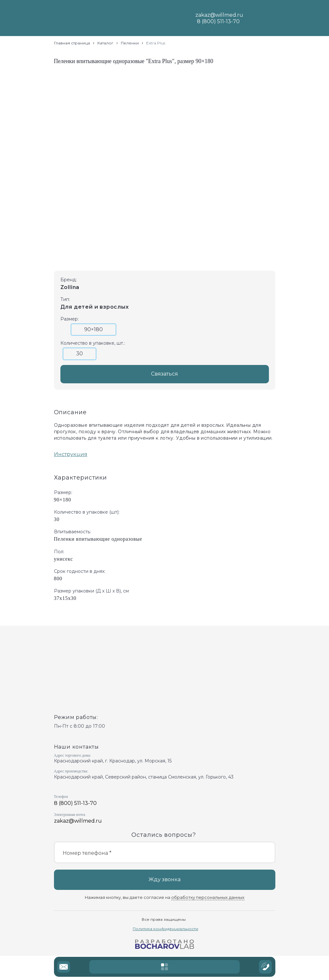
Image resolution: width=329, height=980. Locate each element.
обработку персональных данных (208, 897)
